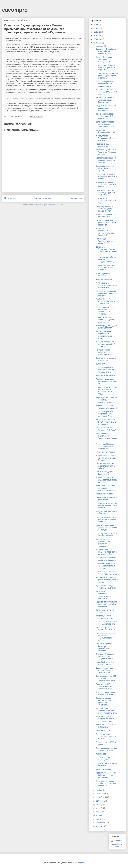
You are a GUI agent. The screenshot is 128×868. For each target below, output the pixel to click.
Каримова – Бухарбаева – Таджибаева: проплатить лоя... (106, 51)
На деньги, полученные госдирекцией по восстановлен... (106, 108)
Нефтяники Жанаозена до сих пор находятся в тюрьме (107, 580)
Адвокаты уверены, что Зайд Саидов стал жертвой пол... (106, 775)
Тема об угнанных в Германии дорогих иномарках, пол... (104, 209)
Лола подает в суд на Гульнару (105, 611)
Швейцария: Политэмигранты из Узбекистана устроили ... (106, 250)
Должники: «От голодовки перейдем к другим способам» (106, 552)
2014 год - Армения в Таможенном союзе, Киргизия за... (105, 100)
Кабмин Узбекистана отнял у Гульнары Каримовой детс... (104, 670)
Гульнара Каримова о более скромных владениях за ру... (105, 84)
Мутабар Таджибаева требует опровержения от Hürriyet (106, 528)
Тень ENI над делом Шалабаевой (104, 473)
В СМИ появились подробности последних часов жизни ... (104, 335)
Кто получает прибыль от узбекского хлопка (107, 535)
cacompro (15, 10)
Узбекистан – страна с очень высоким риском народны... (106, 176)
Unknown (118, 841)
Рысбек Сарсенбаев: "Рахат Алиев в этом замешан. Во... (105, 301)
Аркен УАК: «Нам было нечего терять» (106, 663)
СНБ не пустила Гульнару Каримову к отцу (106, 201)
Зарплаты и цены (103, 769)
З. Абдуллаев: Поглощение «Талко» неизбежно (106, 138)
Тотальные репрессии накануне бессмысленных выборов (105, 637)
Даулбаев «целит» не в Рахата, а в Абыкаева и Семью (106, 152)
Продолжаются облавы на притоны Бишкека (106, 559)
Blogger (81, 863)
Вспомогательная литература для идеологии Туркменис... (103, 701)
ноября (99, 790)
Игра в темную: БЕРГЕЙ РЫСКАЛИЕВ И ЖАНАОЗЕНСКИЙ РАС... (106, 391)
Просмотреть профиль (117, 845)
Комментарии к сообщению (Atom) (50, 205)
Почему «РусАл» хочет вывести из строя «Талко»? (106, 268)
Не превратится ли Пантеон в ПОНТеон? (106, 429)
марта (99, 819)
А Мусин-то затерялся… (106, 376)
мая (98, 812)
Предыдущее (76, 198)
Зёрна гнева (101, 754)
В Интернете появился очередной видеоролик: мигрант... (106, 488)
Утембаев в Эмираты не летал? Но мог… (106, 216)
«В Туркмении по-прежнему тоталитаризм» (103, 352)
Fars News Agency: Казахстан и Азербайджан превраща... (104, 647)
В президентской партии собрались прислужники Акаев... (106, 400)
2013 (96, 43)
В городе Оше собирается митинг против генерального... (106, 711)
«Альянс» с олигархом (105, 452)
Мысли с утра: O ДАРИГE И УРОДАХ (105, 629)
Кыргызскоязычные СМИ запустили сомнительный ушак (106, 678)
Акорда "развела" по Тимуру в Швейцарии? (106, 407)
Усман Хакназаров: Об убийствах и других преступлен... (105, 320)
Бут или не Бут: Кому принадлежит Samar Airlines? (105, 466)
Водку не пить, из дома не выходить (106, 359)
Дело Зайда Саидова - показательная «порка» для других (105, 124)
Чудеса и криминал (104, 279)
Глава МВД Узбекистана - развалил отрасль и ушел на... (107, 566)
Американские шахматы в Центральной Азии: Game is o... (106, 458)
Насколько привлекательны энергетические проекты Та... (104, 595)
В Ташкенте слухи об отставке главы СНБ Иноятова (105, 344)
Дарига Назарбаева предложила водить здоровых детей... (105, 719)
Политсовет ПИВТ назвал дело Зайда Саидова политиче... (107, 76)
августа (99, 801)
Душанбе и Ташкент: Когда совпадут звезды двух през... (107, 480)
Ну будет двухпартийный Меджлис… (106, 513)
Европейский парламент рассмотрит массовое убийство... (106, 520)
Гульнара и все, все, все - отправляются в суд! (107, 623)
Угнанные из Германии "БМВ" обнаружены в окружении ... (106, 422)
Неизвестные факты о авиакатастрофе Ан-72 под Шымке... (106, 68)
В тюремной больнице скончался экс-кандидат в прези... (105, 656)
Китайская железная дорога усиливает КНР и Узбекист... (106, 223)
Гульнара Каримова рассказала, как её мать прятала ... (105, 370)
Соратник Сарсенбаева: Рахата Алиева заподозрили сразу (106, 260)
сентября (100, 797)
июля (99, 804)
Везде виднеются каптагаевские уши (105, 617)
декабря (100, 46)
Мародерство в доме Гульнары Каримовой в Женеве (107, 184)
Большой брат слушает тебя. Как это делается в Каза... (106, 92)
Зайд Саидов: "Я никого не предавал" (106, 726)
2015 (96, 35)
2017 (96, 28)
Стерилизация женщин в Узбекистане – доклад (106, 573)
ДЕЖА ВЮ (100, 364)
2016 (96, 32)
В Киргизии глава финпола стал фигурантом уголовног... (103, 543)
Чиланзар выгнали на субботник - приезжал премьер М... (106, 783)
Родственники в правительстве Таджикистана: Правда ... (106, 437)
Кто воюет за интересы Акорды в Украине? (106, 693)
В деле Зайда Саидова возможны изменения (106, 587)
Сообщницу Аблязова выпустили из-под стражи (105, 168)
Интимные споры (103, 730)
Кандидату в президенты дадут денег (106, 499)
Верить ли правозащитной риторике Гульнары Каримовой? (105, 232)
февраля (100, 823)
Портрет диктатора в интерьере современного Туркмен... (105, 311)
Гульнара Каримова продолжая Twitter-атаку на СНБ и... (105, 414)
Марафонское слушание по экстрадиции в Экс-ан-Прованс (106, 604)
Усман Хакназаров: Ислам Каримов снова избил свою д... (106, 285)
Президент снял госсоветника (103, 145)
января (99, 826)
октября (100, 794)
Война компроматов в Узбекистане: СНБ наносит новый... (105, 116)
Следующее (10, 198)
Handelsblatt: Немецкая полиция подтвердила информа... (106, 293)
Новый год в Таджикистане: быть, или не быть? (106, 241)
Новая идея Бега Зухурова (103, 275)
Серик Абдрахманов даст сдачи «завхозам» (107, 749)
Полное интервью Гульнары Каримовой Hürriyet (106, 736)
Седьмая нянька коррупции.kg (103, 759)
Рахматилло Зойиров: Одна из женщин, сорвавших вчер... (105, 686)
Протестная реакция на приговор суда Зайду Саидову (106, 160)
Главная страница (43, 198)
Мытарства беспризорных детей (106, 131)
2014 (96, 39)
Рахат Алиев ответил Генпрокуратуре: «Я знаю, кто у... (105, 193)
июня (99, 808)
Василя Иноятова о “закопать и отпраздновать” (104, 59)
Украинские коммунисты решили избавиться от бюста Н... (106, 506)
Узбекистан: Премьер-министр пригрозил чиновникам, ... (105, 446)
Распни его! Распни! (104, 494)
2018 (96, 25)
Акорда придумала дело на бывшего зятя (106, 327)
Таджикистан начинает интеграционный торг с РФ (107, 381)
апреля (99, 815)
